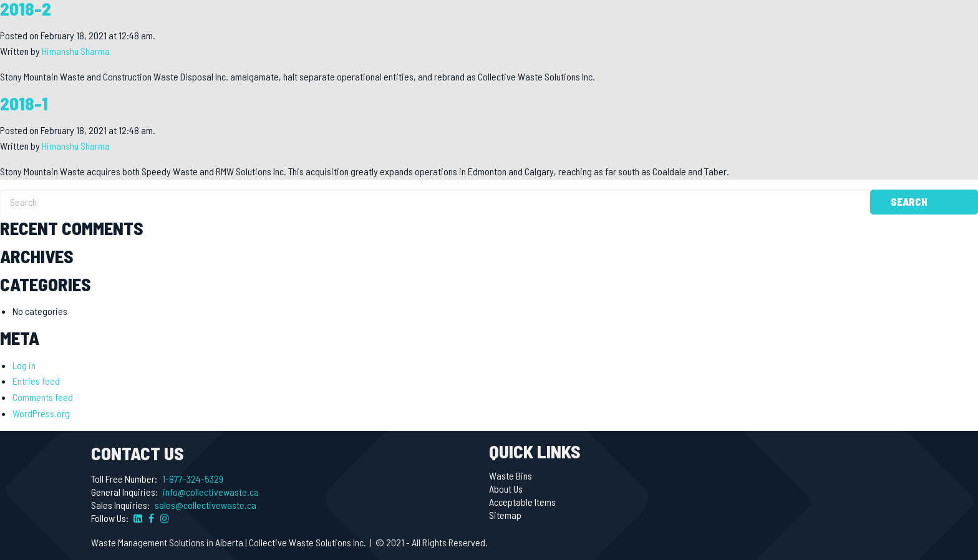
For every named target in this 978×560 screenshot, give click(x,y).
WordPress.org (41, 413)
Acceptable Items (522, 502)
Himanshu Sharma (76, 51)
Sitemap (505, 515)
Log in (24, 365)
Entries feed (36, 381)
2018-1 (24, 103)
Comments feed (43, 397)
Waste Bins (511, 476)
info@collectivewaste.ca (211, 492)
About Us (506, 489)
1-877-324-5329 (193, 479)
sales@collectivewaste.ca (206, 505)
